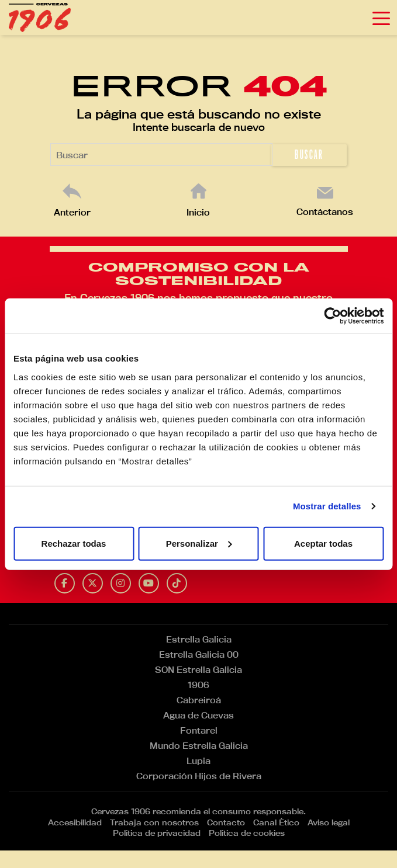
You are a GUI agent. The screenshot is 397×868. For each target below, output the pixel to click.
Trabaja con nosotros (154, 822)
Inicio (198, 212)
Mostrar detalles (327, 506)
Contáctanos (325, 212)
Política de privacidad (157, 833)
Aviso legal (329, 822)
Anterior (72, 212)
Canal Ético (276, 822)
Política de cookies (247, 833)
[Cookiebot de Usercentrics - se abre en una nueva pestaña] (332, 316)
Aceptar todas (323, 543)
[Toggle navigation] (381, 18)
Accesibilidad (75, 822)
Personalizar (199, 543)
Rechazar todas (74, 543)
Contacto (226, 822)
